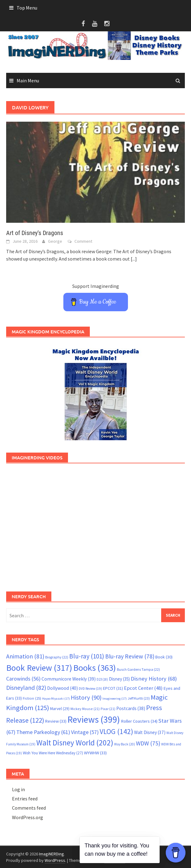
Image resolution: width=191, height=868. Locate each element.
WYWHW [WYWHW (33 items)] (95, 753)
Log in (18, 789)
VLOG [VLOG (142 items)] (116, 731)
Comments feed (29, 808)
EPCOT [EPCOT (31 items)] (113, 688)
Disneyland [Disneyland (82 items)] (26, 687)
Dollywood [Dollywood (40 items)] (62, 688)
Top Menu (27, 8)
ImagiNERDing (52, 854)
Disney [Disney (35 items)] (119, 679)
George (55, 241)
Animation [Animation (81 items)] (25, 656)
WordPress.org (28, 817)
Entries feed (25, 799)
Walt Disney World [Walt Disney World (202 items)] (75, 743)
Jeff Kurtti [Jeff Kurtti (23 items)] (139, 698)
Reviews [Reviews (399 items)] (94, 719)
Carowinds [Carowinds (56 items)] (23, 679)
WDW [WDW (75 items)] (148, 743)
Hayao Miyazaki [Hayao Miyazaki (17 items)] (56, 699)
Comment (83, 241)
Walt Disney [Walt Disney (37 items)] (150, 732)
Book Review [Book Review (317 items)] (39, 668)
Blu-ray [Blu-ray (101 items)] (87, 656)
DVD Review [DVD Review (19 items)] (90, 689)
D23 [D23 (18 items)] (102, 679)
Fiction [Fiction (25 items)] (32, 698)
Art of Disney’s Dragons (35, 233)
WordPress (55, 860)
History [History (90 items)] (86, 697)
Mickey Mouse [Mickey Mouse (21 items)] (85, 709)
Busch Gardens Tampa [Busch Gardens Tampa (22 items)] (138, 669)
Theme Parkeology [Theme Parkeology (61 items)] (43, 732)
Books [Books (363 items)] (95, 668)
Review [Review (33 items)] (56, 721)
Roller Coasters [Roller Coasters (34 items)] (139, 721)
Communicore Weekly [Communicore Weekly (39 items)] (69, 679)
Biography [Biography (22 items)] (57, 657)
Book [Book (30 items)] (164, 657)
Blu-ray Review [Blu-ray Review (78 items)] (130, 656)
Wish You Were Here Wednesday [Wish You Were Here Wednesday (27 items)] (53, 753)
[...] (134, 259)
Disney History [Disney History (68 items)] (154, 679)
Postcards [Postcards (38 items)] (131, 708)
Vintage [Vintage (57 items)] (85, 732)
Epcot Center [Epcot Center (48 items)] (143, 688)
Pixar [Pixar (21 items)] (108, 709)
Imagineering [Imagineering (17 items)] (115, 699)
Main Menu (28, 81)
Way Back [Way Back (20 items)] (125, 744)
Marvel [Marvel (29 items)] (60, 709)
